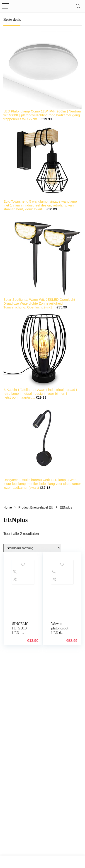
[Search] (78, 6)
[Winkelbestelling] (32, 548)
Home (8, 507)
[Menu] (5, 6)
